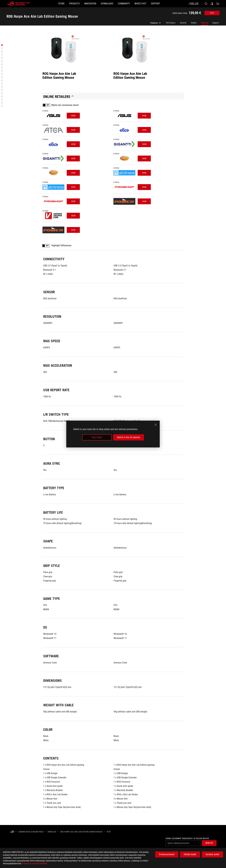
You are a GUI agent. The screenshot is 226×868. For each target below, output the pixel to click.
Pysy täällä (97, 437)
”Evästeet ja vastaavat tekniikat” (35, 863)
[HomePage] (12, 832)
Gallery (194, 23)
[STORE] (47, 4)
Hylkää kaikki (190, 854)
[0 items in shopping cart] (218, 4)
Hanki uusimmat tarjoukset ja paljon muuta (187, 838)
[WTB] (109, 832)
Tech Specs (171, 23)
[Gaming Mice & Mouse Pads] (31, 832)
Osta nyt (204, 23)
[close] (156, 425)
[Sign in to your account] (212, 4)
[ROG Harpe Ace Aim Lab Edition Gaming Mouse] (81, 832)
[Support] (169, 4)
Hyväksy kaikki (212, 854)
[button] (65, 4)
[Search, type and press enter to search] (206, 4)
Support (216, 23)
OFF (48, 105)
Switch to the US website (129, 437)
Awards (183, 23)
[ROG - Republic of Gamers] (18, 4)
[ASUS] (193, 4)
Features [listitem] (156, 24)
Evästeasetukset (167, 854)
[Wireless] (52, 832)
